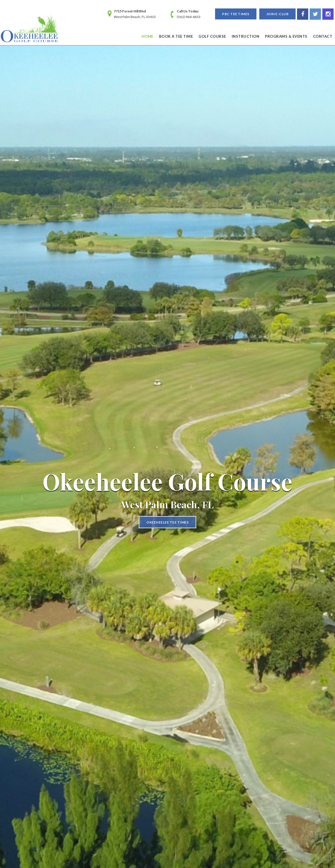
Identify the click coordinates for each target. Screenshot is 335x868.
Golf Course (212, 36)
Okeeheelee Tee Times (167, 522)
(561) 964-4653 (189, 17)
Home (148, 36)
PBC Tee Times (236, 14)
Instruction (246, 36)
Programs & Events (286, 36)
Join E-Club (278, 14)
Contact (323, 36)
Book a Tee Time (176, 36)
